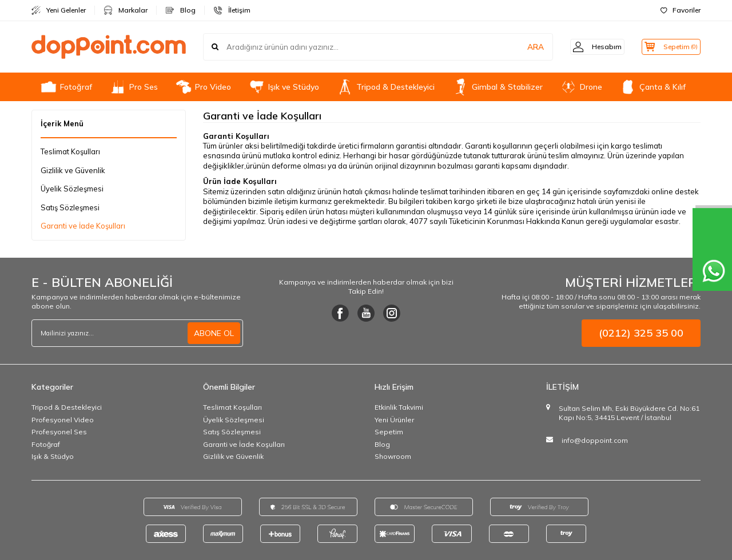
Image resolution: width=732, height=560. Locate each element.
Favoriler (681, 10)
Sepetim (389, 432)
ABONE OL (214, 333)
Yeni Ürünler (394, 420)
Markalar (126, 10)
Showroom (393, 456)
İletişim (232, 10)
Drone (581, 87)
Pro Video (203, 87)
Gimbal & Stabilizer (497, 87)
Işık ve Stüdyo (284, 87)
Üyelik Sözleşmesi (72, 189)
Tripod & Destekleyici (385, 87)
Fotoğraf (66, 87)
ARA (522, 47)
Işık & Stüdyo (53, 456)
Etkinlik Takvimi (399, 407)
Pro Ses (134, 87)
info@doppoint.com (595, 440)
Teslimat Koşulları (70, 151)
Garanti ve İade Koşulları (83, 226)
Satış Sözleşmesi (70, 207)
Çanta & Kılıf (653, 87)
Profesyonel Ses (59, 432)
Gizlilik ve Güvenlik (73, 170)
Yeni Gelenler (59, 10)
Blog (180, 10)
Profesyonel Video (63, 420)
